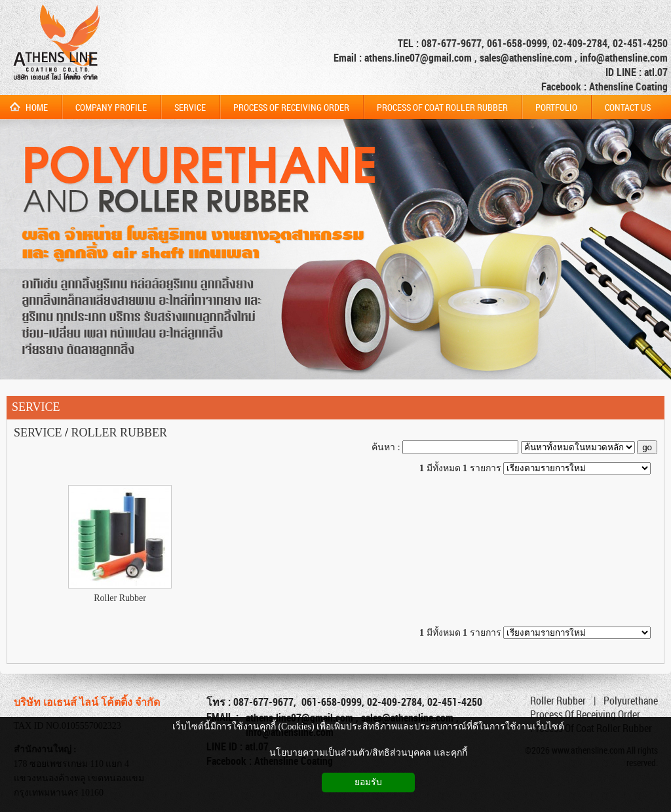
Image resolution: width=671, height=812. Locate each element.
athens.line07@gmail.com (419, 58)
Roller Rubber (120, 598)
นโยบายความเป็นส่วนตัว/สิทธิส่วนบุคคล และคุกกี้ (368, 753)
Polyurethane (631, 701)
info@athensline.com (624, 58)
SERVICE (36, 407)
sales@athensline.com (526, 58)
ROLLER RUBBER (120, 433)
